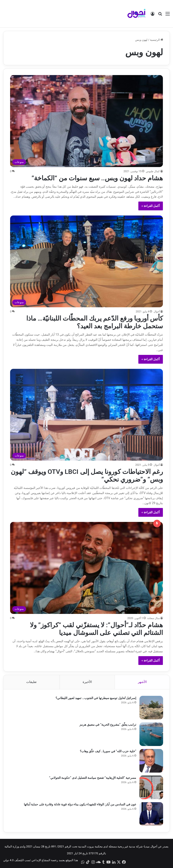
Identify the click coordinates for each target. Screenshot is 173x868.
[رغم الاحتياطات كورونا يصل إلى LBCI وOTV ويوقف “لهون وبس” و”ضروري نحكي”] (87, 415)
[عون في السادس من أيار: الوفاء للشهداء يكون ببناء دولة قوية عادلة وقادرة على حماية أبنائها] (151, 814)
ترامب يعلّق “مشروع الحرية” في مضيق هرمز (108, 725)
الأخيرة (87, 682)
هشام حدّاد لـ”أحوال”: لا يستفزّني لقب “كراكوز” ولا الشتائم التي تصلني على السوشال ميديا (97, 629)
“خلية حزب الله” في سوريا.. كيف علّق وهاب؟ (108, 751)
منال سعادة (154, 618)
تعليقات (31, 682)
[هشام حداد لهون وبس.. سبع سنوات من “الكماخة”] (87, 121)
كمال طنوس (153, 171)
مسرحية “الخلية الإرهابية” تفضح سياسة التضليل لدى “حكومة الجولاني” (93, 778)
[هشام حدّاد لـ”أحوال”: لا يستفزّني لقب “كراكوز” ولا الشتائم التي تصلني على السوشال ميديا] (87, 568)
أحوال (157, 312)
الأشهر (142, 682)
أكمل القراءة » (151, 206)
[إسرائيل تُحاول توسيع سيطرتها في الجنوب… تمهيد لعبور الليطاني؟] (151, 708)
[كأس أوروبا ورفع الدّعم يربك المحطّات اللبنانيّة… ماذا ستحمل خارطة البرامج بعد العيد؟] (87, 261)
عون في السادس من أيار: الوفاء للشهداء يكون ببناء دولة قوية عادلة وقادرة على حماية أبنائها (80, 804)
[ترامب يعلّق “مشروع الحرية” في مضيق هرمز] (151, 734)
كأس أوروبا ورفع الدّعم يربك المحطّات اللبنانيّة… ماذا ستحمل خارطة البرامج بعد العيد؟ (95, 322)
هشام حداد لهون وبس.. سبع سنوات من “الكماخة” (97, 178)
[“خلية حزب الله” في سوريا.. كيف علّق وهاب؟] (151, 761)
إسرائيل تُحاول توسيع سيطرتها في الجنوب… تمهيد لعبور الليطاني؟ (96, 698)
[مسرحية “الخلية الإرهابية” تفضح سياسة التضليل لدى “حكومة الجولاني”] (151, 787)
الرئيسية (157, 40)
